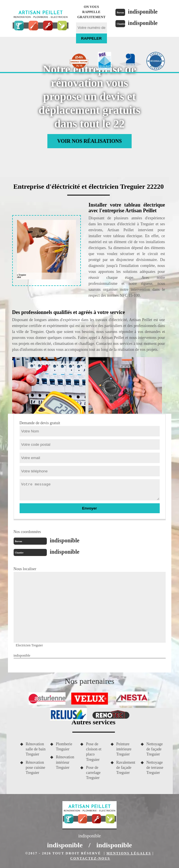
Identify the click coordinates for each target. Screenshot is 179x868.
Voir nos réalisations (89, 141)
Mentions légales (129, 853)
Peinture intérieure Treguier (124, 749)
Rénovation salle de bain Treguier (36, 749)
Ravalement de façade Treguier (126, 768)
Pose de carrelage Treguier (93, 773)
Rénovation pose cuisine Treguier (36, 768)
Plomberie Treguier (64, 747)
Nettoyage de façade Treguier (155, 749)
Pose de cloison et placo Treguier (94, 752)
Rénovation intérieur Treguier (65, 762)
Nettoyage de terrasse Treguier (155, 768)
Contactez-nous (90, 858)
